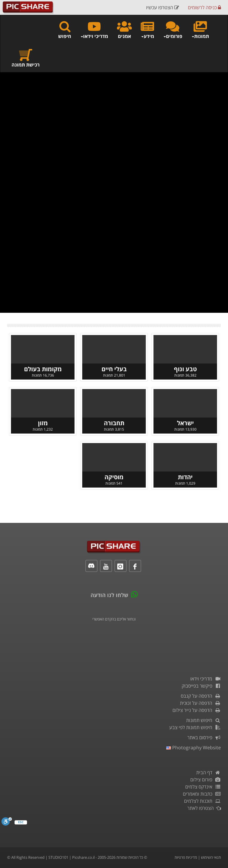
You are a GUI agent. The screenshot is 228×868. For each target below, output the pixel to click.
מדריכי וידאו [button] (94, 30)
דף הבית (209, 772)
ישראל (185, 423)
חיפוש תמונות (204, 720)
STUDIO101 (58, 857)
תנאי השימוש (211, 857)
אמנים (124, 30)
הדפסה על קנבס (201, 696)
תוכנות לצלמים (202, 801)
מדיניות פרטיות (186, 857)
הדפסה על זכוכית (200, 703)
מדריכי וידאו (206, 679)
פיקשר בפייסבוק (201, 686)
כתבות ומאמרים (202, 794)
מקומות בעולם (43, 369)
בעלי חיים (114, 369)
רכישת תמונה (26, 58)
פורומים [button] (173, 30)
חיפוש (65, 30)
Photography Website (194, 748)
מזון (43, 423)
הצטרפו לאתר (204, 808)
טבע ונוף (185, 369)
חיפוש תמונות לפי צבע (195, 727)
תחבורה (114, 423)
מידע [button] (147, 30)
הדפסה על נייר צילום (197, 710)
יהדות (185, 477)
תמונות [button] (200, 30)
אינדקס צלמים (203, 787)
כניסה (204, 7)
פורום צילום (206, 780)
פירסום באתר (204, 737)
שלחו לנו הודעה (109, 595)
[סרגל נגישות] (7, 821)
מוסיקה (114, 477)
